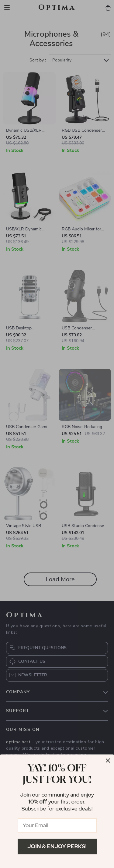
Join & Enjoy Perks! (57, 846)
